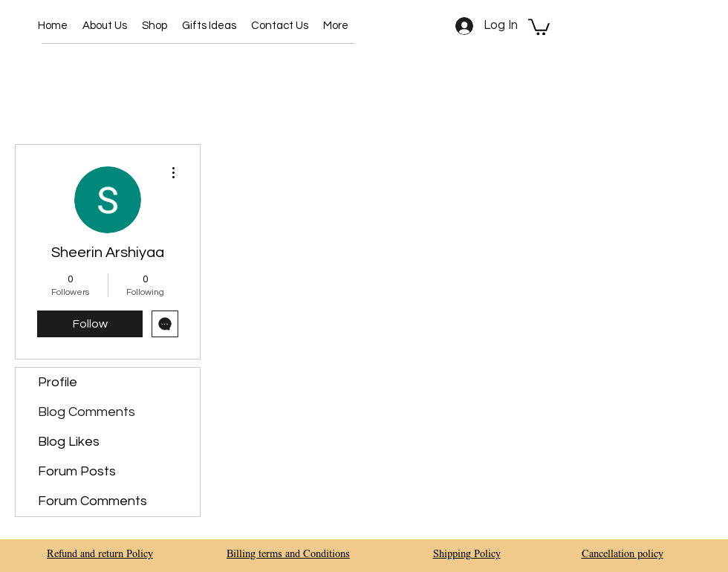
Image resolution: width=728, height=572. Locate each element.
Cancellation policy (623, 555)
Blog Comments (87, 412)
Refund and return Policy (100, 555)
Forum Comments (92, 501)
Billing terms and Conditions (288, 555)
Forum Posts (77, 471)
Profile (58, 382)
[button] (155, 26)
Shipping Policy (467, 555)
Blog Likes (69, 442)
